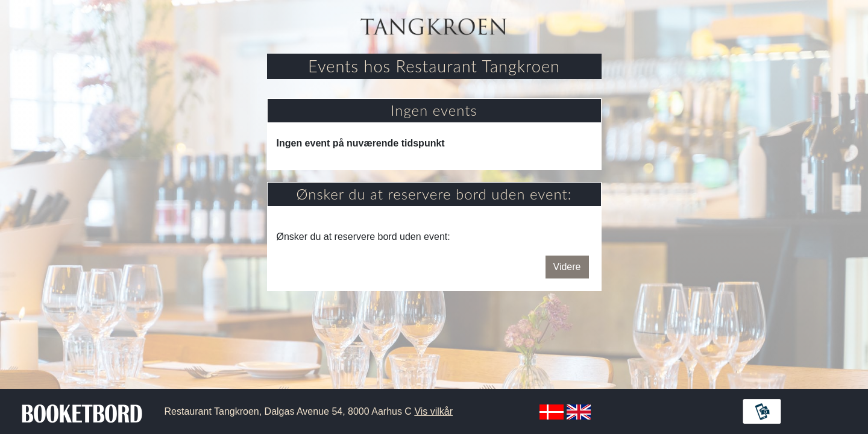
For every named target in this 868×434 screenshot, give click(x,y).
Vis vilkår (433, 411)
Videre (567, 267)
